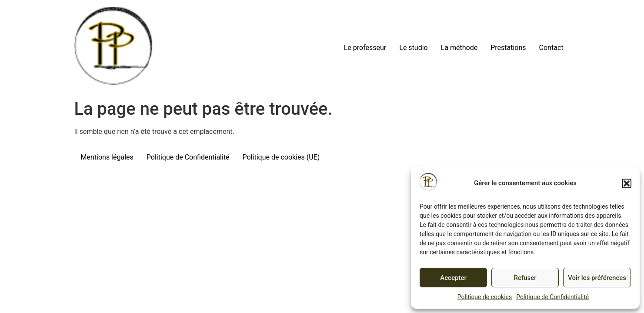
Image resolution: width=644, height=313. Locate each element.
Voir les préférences (597, 278)
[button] (627, 183)
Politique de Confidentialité (552, 297)
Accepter (453, 278)
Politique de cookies (485, 297)
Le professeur (365, 48)
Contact (551, 48)
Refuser (525, 278)
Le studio (413, 48)
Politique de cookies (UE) (281, 157)
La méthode (459, 48)
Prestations (508, 48)
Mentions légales (107, 157)
